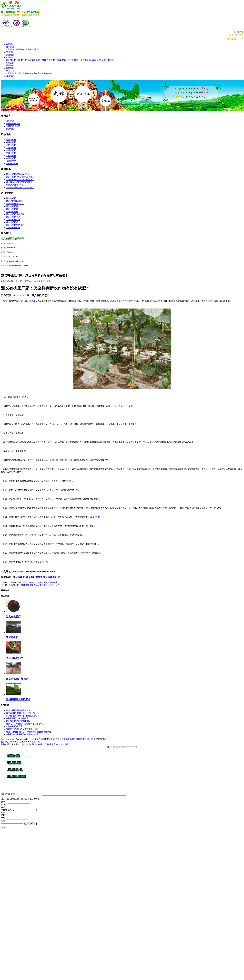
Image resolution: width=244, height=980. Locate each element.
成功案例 (10, 63)
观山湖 (34, 744)
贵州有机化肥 (12, 212)
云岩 (44, 744)
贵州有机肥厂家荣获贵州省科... (20, 180)
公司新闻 (10, 73)
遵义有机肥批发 (14, 658)
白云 (58, 744)
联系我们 (19, 49)
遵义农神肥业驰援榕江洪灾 (18, 710)
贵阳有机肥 (77, 739)
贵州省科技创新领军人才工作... (20, 188)
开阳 (67, 744)
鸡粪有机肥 (22, 60)
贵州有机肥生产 (13, 217)
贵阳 (29, 744)
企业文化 (27, 49)
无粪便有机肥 (108, 60)
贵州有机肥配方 (13, 206)
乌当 (54, 744)
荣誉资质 (10, 52)
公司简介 (10, 47)
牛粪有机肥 (75, 60)
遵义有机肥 (30, 301)
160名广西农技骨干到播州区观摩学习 (23, 716)
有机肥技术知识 (36, 73)
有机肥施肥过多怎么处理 (17, 718)
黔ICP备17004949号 (10, 742)
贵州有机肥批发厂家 (15, 204)
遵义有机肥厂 (12, 222)
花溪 (49, 744)
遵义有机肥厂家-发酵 (17, 679)
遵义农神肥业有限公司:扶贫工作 (21, 713)
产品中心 (10, 57)
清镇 (63, 744)
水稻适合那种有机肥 (15, 185)
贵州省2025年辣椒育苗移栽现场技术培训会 (25, 724)
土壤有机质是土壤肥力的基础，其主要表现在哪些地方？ (34, 582)
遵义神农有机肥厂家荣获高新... (20, 182)
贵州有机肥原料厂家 (15, 214)
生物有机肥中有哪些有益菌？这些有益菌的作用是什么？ (34, 585)
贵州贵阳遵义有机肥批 (18, 699)
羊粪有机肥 (64, 60)
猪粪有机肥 (54, 60)
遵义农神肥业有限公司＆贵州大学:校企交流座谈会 (29, 732)
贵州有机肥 (11, 60)
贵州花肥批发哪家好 (15, 201)
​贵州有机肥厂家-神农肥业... (18, 174)
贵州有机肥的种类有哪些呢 (18, 721)
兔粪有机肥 (86, 60)
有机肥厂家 (88, 739)
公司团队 (36, 49)
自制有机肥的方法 (14, 726)
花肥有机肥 (43, 60)
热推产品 (5, 744)
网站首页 (10, 44)
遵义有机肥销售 (34, 577)
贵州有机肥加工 (13, 209)
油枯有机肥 (32, 60)
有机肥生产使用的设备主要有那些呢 (22, 729)
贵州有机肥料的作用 (15, 225)
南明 (40, 744)
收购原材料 (96, 60)
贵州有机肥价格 (13, 228)
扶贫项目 (10, 68)
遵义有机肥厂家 (51, 577)
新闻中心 (10, 71)
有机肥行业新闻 (22, 73)
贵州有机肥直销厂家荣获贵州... (20, 177)
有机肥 (19, 281)
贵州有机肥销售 (13, 220)
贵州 (24, 744)
